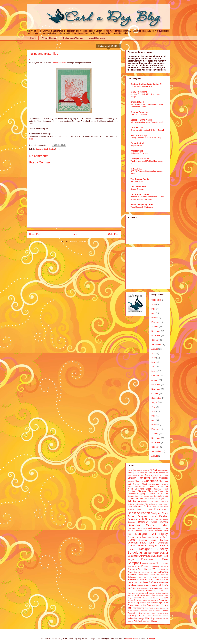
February (155, 322)
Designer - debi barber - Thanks (139, 504)
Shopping (137, 598)
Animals (154, 470)
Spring (58, 149)
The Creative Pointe (140, 179)
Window (130, 621)
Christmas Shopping (136, 494)
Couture (147, 499)
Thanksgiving (139, 608)
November (156, 335)
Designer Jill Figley (144, 506)
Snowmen (143, 600)
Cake (166, 476)
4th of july (132, 470)
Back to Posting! (137, 181)
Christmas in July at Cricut (141, 86)
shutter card (147, 598)
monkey (140, 585)
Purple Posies (136, 145)
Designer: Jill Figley (152, 534)
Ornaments (150, 591)
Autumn (148, 473)
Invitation (165, 577)
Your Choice (152, 621)
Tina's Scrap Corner (140, 194)
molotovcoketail (132, 638)
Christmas (151, 481)
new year (131, 591)
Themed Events (149, 613)
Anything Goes (134, 473)
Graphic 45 (152, 572)
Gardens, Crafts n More (141, 120)
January (155, 327)
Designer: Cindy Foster (45, 149)
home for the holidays (149, 577)
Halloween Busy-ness (140, 153)
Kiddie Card (133, 582)
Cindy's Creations (59, 63)
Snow (136, 600)
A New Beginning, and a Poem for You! (147, 122)
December (156, 331)
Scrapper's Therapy (140, 159)
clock (152, 496)
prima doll (143, 593)
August (155, 349)
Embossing (154, 566)
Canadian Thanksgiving (139, 478)
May (153, 309)
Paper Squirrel (137, 143)
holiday (140, 575)
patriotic (158, 591)
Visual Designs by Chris (142, 205)
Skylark (130, 600)
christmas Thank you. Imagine (138, 496)
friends (134, 569)
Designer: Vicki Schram (140, 519)
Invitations (133, 580)
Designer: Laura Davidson (153, 540)
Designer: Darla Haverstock (140, 528)
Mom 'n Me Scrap (139, 135)
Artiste (142, 473)
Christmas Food (161, 489)
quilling (159, 593)
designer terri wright (161, 506)
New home (154, 588)
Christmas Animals (150, 484)
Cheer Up (139, 481)
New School (164, 588)
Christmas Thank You (157, 494)
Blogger (152, 638)
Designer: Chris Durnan (153, 522)
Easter (145, 566)
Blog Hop (159, 476)
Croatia (153, 499)
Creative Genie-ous (140, 112)
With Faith (138, 621)
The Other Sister (138, 187)
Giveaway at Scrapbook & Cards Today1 (147, 130)
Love (141, 583)
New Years (139, 591)
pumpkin (152, 593)
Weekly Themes (49, 38)
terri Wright (156, 605)
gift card (161, 569)
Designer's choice (149, 563)
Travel (149, 616)
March (154, 318)
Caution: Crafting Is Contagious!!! (146, 84)
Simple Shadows (138, 189)
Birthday (149, 475)
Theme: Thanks (154, 611)
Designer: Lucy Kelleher (153, 516)
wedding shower (162, 619)
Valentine (132, 618)
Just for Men (162, 580)
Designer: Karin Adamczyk (139, 537)
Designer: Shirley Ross (140, 556)
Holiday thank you (151, 575)
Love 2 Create (137, 128)
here (31, 139)
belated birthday (138, 476)
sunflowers (155, 603)
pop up (135, 593)
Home (33, 38)
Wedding (150, 618)
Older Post (113, 234)
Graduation (132, 572)
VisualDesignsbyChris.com (142, 207)
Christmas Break (143, 489)
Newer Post (35, 234)
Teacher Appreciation (137, 605)
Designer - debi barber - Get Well (154, 502)
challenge (131, 481)
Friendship (142, 569)
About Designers (97, 38)
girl (167, 569)
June (154, 304)
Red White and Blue (145, 595)
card (155, 478)
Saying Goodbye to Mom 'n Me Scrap (146, 138)
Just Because (147, 580)
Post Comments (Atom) (80, 241)
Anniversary (163, 470)
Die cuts (160, 563)
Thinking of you (162, 613)
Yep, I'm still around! (139, 114)
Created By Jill (137, 102)
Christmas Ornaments (158, 491)
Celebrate (164, 478)
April (153, 313)
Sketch (165, 598)
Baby (155, 472)
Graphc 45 (142, 572)
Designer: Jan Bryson (144, 531)
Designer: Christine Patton (148, 511)
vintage (141, 619)
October (155, 340)
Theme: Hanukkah (140, 611)
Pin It (31, 60)
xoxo (145, 621)
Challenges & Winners (73, 38)
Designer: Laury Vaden (141, 543)
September (156, 300)
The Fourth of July (152, 608)
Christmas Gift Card (137, 491)
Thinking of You (136, 616)
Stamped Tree (145, 603)
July (153, 353)
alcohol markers (143, 470)
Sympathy (163, 603)
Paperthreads (137, 151)
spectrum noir (153, 600)
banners (162, 473)
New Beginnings (143, 588)
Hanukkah (132, 575)
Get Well (152, 569)
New (134, 588)
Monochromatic (151, 585)
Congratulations (161, 496)
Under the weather (161, 616)
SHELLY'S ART (138, 169)
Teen (149, 605)
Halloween (162, 572)
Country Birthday (135, 499)
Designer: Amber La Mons (140, 510)
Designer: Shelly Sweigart (156, 553)
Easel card (136, 566)
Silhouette (157, 598)
